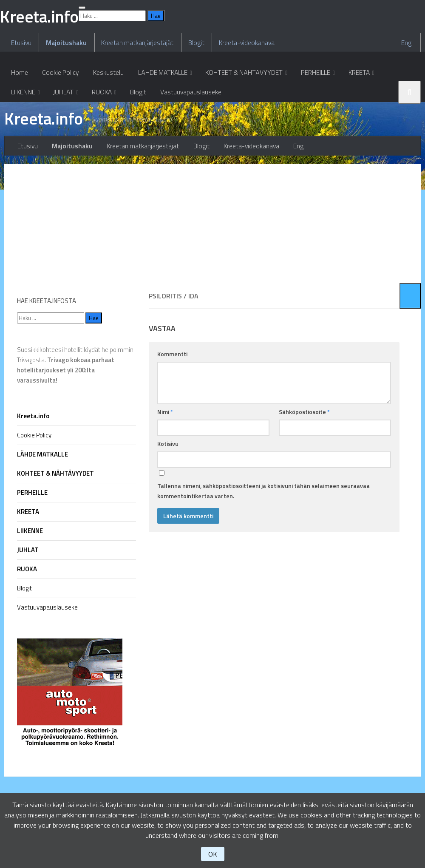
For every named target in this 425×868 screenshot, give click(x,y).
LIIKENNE (394, 130)
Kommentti (172, 407)
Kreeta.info (45, 179)
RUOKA (58, 151)
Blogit (191, 98)
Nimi (165, 465)
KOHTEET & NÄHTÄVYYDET (239, 130)
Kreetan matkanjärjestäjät (134, 98)
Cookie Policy (58, 130)
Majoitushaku (64, 98)
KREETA (353, 130)
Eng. (409, 98)
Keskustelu (104, 130)
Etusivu (21, 98)
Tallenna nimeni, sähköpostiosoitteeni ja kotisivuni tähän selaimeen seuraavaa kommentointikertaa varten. (263, 544)
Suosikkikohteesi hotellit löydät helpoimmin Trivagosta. (75, 418)
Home (19, 130)
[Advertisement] (274, 277)
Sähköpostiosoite (304, 465)
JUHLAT (21, 151)
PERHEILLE (310, 130)
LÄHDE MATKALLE (157, 130)
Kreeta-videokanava (240, 98)
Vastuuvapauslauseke (145, 151)
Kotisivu (168, 497)
